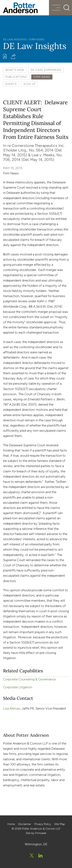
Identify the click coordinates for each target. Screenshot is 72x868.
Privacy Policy (43, 824)
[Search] (67, 8)
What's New (15, 70)
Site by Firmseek (36, 833)
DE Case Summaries (46, 70)
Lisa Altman (12, 708)
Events (11, 84)
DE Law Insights (15, 39)
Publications (16, 77)
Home (11, 824)
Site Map (60, 824)
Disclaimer (25, 824)
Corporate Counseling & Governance (29, 679)
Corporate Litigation (18, 687)
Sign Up (29, 84)
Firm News (37, 39)
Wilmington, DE (36, 844)
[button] (13, 56)
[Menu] (56, 8)
